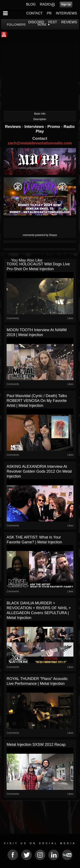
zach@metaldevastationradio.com (40, 143)
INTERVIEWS (66, 13)
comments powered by (40, 235)
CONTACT (34, 13)
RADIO (45, 4)
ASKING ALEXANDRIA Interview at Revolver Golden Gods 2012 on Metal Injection (39, 471)
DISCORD (36, 22)
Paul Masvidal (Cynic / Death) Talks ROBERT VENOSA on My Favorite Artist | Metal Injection (37, 401)
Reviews (13, 127)
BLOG (31, 4)
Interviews (35, 127)
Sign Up (66, 4)
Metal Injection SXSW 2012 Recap (36, 745)
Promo (54, 127)
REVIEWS (69, 22)
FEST (53, 22)
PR (49, 13)
